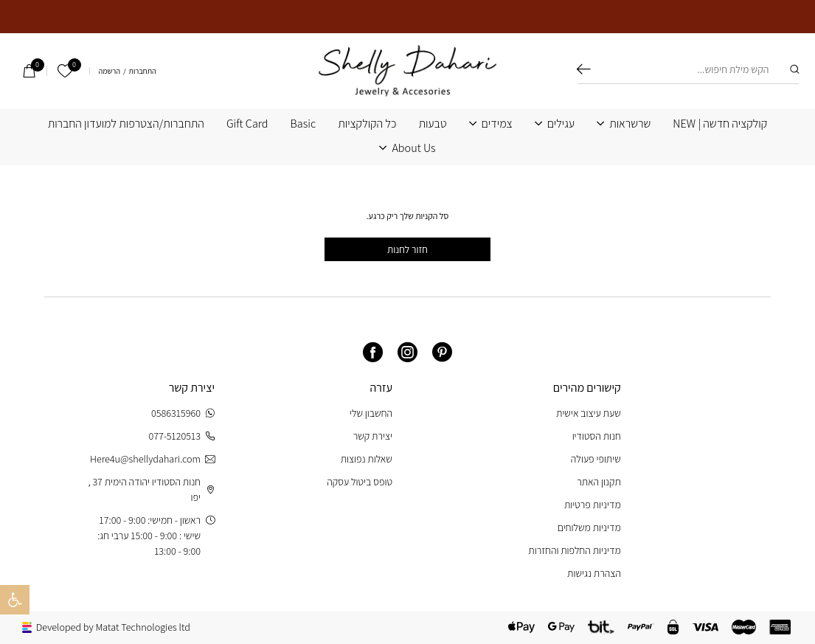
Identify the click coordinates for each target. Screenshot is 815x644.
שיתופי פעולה (596, 459)
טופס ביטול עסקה (360, 482)
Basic (304, 124)
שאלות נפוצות (367, 459)
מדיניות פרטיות (593, 505)
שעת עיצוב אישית (589, 413)
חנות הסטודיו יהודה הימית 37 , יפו (151, 489)
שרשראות (630, 124)
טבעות (432, 124)
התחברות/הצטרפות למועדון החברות (126, 124)
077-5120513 (181, 436)
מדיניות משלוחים (589, 527)
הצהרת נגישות (594, 573)
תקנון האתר (599, 482)
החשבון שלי (371, 413)
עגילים (561, 124)
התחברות (143, 71)
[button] (15, 600)
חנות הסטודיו (597, 436)
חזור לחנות (407, 249)
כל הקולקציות (367, 124)
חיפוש (584, 69)
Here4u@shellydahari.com (152, 459)
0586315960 (183, 413)
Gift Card (247, 124)
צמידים (497, 124)
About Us (413, 148)
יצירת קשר (373, 436)
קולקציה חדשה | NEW (720, 124)
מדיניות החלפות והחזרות (574, 550)
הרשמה (110, 71)
